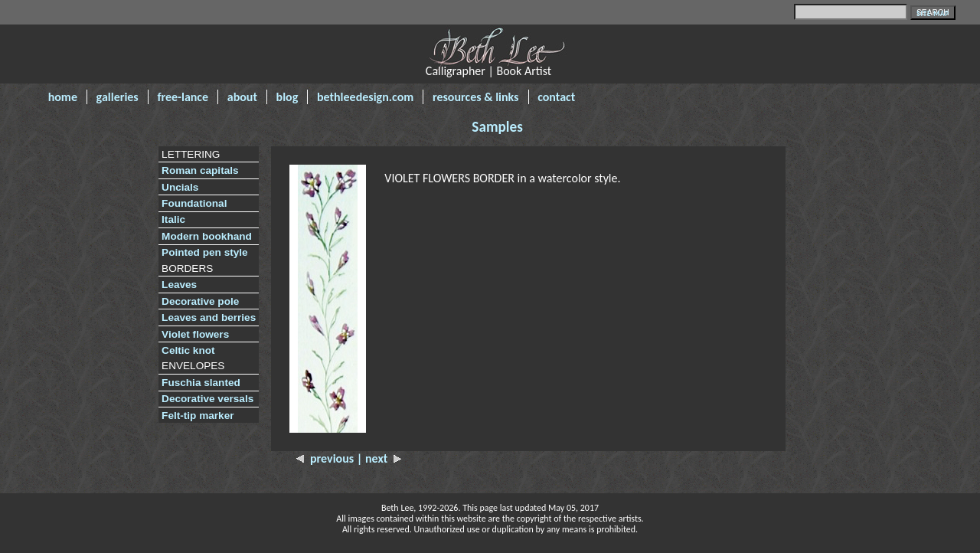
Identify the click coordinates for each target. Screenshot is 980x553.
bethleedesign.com (365, 97)
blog (287, 97)
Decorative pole (200, 301)
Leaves (179, 285)
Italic (173, 219)
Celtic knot (188, 350)
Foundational (194, 203)
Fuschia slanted (201, 383)
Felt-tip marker (198, 416)
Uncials (180, 187)
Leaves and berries (209, 317)
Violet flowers (195, 334)
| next (379, 458)
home (63, 97)
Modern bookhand (207, 236)
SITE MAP (933, 13)
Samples (497, 127)
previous (327, 458)
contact (556, 97)
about (242, 97)
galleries (118, 97)
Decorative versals (207, 399)
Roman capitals (200, 170)
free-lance (183, 97)
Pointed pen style (205, 252)
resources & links (476, 97)
